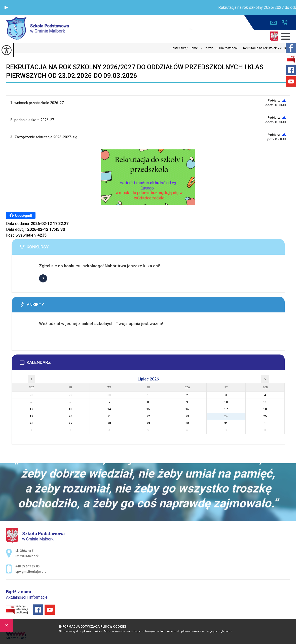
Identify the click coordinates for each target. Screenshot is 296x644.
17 (226, 409)
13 (70, 409)
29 (148, 423)
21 (109, 416)
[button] (6, 8)
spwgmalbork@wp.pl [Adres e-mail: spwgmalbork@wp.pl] (31, 572)
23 (187, 416)
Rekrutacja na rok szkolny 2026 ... (264, 48)
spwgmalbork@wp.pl (273, 23)
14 (109, 409)
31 (226, 423)
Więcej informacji (43, 278)
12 (31, 409)
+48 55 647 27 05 (285, 22)
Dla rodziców (225, 48)
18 (265, 409)
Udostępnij (21, 215)
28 (109, 423)
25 (265, 416)
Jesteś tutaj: (180, 48)
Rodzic (206, 48)
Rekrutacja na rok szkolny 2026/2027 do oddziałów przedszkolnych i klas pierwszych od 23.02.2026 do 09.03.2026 (135, 71)
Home (194, 48)
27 (70, 423)
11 (265, 402)
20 (70, 416)
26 (31, 423)
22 (148, 416)
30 (187, 423)
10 (226, 402)
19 (31, 416)
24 (226, 416)
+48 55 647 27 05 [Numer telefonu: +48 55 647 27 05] (27, 566)
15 (148, 409)
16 (187, 409)
